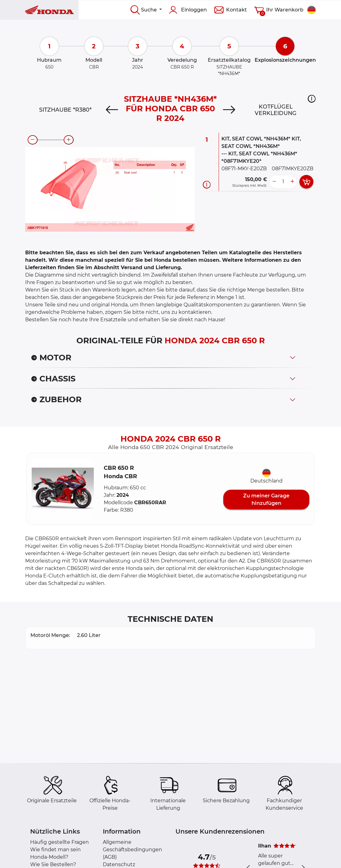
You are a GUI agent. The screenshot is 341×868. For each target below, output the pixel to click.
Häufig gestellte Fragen (59, 842)
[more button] (292, 182)
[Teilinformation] (207, 185)
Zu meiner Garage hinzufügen (266, 499)
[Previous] (112, 110)
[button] (312, 99)
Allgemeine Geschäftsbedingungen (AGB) (132, 850)
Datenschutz (119, 864)
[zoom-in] (69, 140)
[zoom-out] (33, 140)
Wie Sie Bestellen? (53, 864)
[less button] (274, 182)
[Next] (229, 110)
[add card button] (306, 182)
